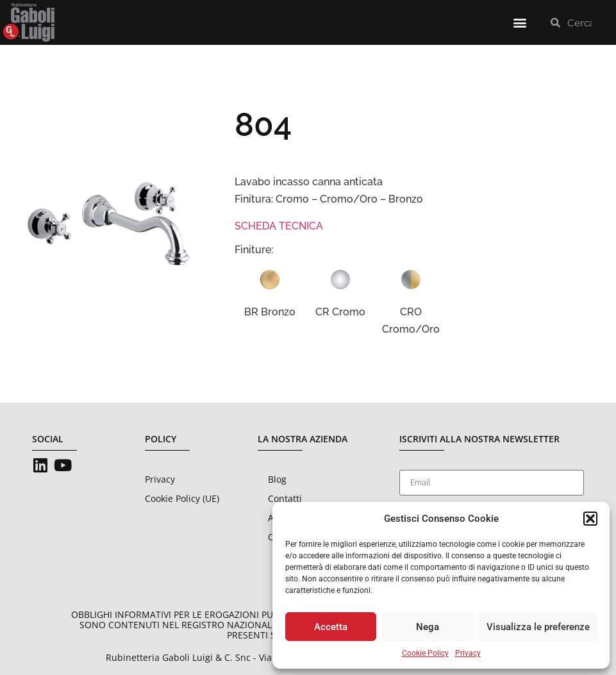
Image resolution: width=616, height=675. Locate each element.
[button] (590, 519)
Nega (428, 627)
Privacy (468, 653)
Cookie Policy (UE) (182, 498)
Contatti (285, 498)
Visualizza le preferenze (538, 627)
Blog (277, 479)
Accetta (331, 627)
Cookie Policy (425, 653)
